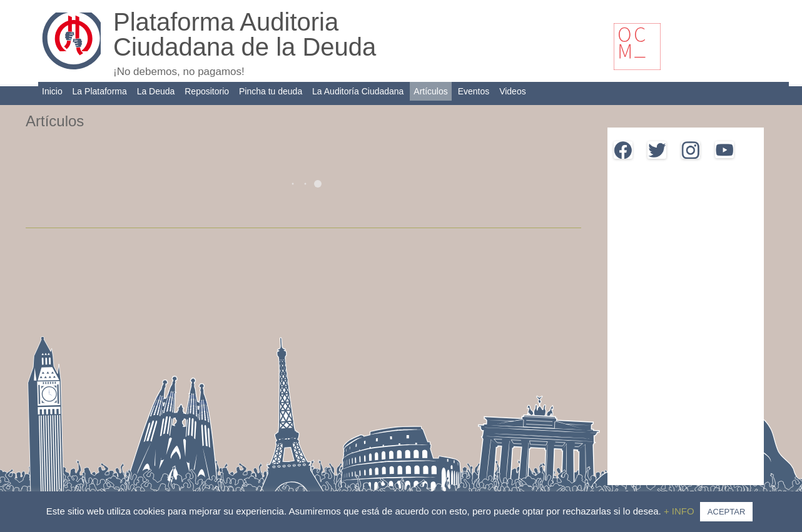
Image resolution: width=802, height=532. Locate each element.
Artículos (430, 91)
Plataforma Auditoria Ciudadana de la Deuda (245, 34)
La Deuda (156, 91)
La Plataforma (100, 91)
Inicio (52, 91)
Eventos (474, 91)
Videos (513, 91)
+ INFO (680, 511)
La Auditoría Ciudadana (358, 91)
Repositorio (207, 91)
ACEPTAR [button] (726, 512)
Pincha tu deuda (271, 91)
